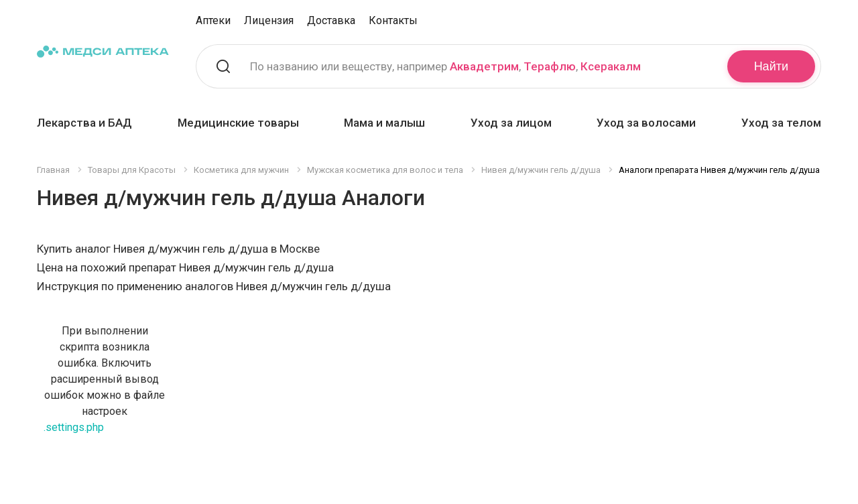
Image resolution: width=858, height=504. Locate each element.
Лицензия (269, 20)
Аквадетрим (484, 66)
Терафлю (550, 66)
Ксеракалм (611, 66)
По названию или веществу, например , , (445, 66)
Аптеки (213, 20)
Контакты (393, 20)
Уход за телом (781, 123)
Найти (771, 66)
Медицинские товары (238, 123)
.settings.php (74, 427)
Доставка (331, 20)
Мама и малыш (384, 123)
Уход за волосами (646, 123)
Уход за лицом (511, 123)
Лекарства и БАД (84, 123)
